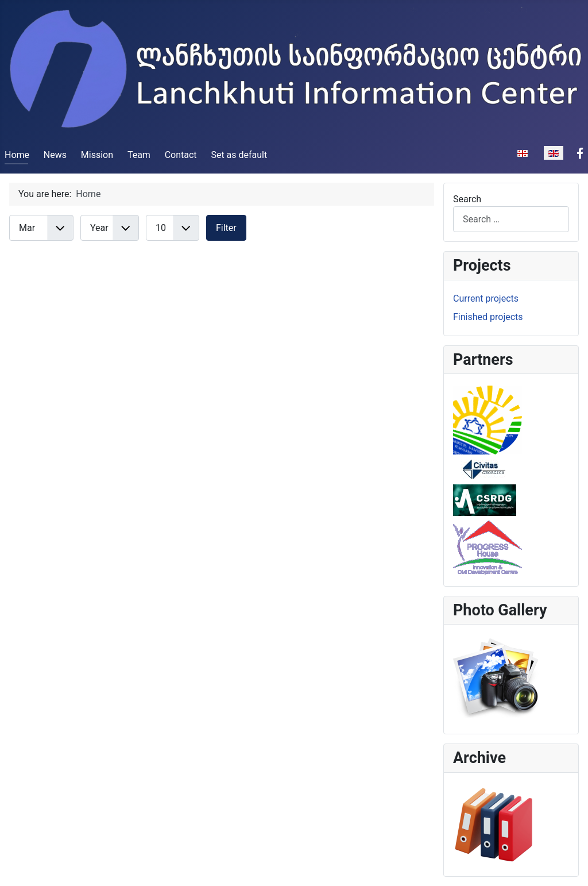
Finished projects (488, 317)
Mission (97, 155)
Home (17, 155)
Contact (181, 155)
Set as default (239, 155)
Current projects (486, 298)
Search (467, 199)
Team (139, 155)
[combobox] (511, 219)
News (55, 155)
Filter (226, 228)
